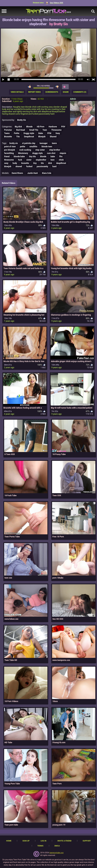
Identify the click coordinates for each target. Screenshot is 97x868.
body (15, 163)
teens (54, 143)
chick (61, 160)
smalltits (33, 147)
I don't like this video (57, 87)
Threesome (56, 130)
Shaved (53, 137)
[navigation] (4, 11)
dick (50, 163)
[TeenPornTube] (49, 11)
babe (53, 157)
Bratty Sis (22, 120)
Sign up (26, 841)
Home (9, 841)
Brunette (8, 137)
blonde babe (19, 157)
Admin (73, 99)
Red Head (21, 130)
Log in (43, 841)
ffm (61, 157)
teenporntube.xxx (56, 853)
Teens (7, 133)
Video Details (17, 92)
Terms (40, 846)
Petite (17, 133)
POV (63, 127)
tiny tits (32, 157)
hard (54, 166)
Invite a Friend (64, 841)
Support (87, 841)
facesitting (9, 153)
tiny (35, 163)
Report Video (35, 92)
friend (7, 157)
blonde (43, 157)
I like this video (29, 87)
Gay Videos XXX (54, 3)
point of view (10, 147)
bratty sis (14, 143)
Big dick (18, 127)
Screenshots (52, 92)
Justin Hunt (33, 173)
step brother (55, 150)
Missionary (23, 153)
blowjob (8, 166)
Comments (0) (80, 92)
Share (66, 92)
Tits (18, 137)
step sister (40, 150)
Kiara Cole (47, 173)
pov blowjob (10, 150)
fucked (29, 166)
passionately (42, 166)
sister (29, 160)
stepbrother (41, 160)
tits (42, 163)
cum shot (51, 153)
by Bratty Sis (58, 24)
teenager (44, 143)
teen (53, 160)
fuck (20, 160)
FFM (49, 133)
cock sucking (25, 150)
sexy (6, 163)
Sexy (58, 133)
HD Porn (41, 127)
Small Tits (34, 130)
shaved (19, 166)
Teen (45, 130)
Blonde (29, 127)
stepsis (63, 153)
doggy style (37, 153)
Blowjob (42, 137)
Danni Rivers (17, 173)
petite (23, 147)
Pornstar (8, 130)
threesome (9, 160)
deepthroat (61, 163)
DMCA (57, 846)
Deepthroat (29, 137)
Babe (41, 133)
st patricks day (29, 143)
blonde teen (47, 147)
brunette (25, 163)
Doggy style (29, 133)
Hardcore (53, 127)
